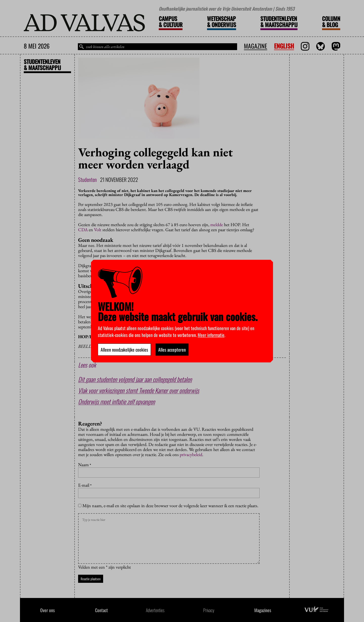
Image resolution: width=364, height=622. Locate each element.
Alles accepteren (172, 350)
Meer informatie (211, 335)
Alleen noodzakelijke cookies (124, 350)
